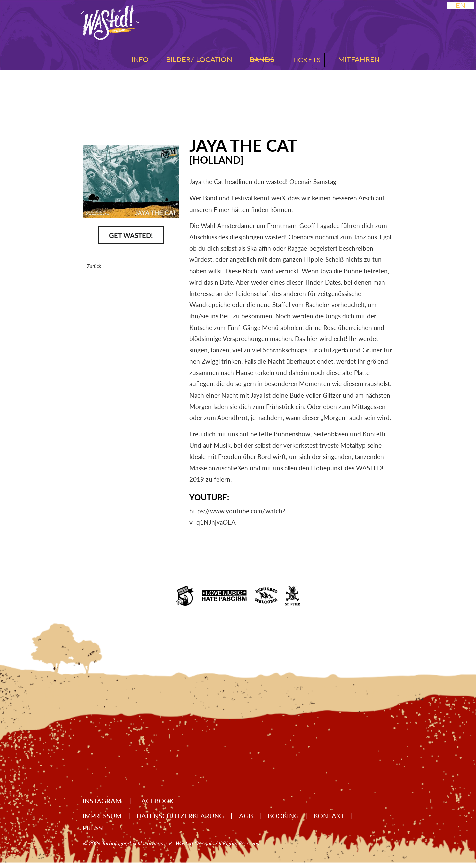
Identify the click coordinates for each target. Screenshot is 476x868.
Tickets (306, 60)
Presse (94, 828)
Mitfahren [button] (359, 59)
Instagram (103, 801)
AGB (246, 816)
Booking (283, 816)
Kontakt (329, 816)
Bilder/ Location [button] (199, 59)
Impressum (102, 816)
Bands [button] (262, 59)
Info (140, 59)
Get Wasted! (131, 235)
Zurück (94, 266)
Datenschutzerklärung (180, 816)
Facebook (156, 801)
